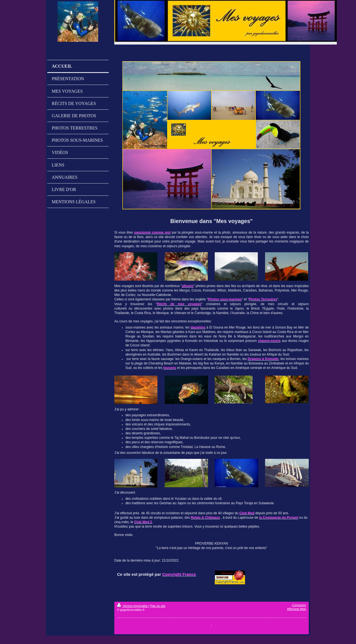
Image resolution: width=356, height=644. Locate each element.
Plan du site (158, 606)
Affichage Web (296, 609)
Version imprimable (133, 606)
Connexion (299, 605)
